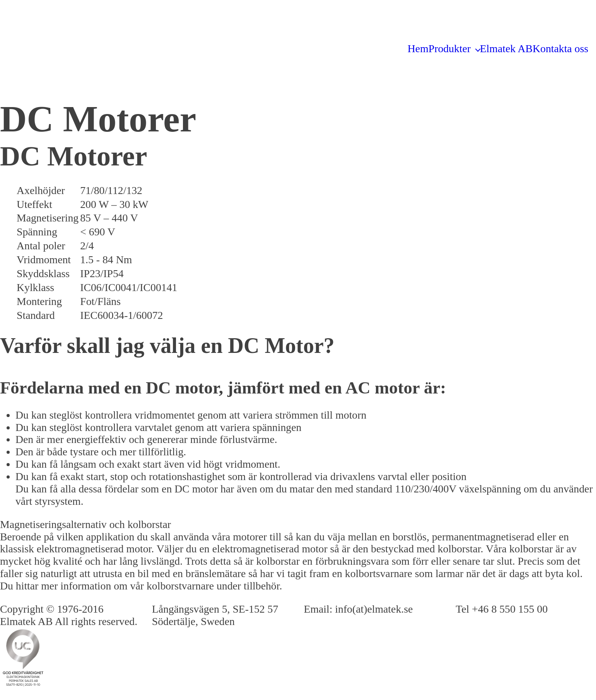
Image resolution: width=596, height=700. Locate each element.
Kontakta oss (560, 49)
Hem (418, 49)
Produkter (450, 49)
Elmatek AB (506, 49)
